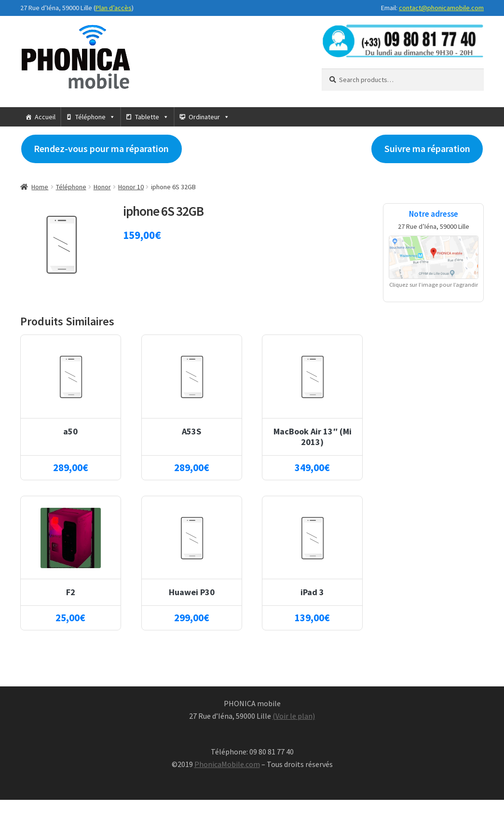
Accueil (45, 117)
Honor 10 (131, 187)
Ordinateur (204, 117)
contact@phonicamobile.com (441, 8)
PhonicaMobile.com (227, 764)
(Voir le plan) (294, 716)
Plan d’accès (114, 8)
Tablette (147, 117)
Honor (102, 187)
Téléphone (90, 117)
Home (40, 187)
